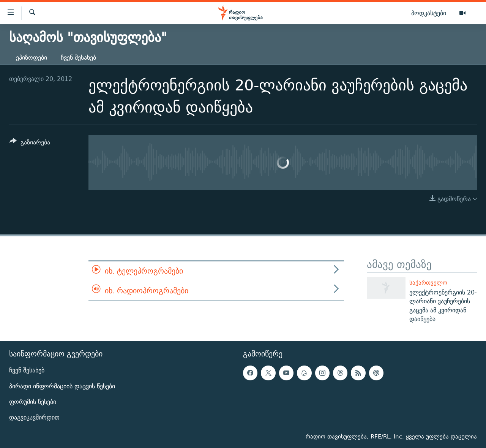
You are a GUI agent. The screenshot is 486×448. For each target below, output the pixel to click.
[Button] (30, 143)
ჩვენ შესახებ (78, 58)
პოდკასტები (429, 13)
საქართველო (428, 283)
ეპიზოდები (32, 58)
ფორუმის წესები (33, 402)
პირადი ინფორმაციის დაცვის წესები (62, 386)
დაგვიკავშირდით (34, 417)
